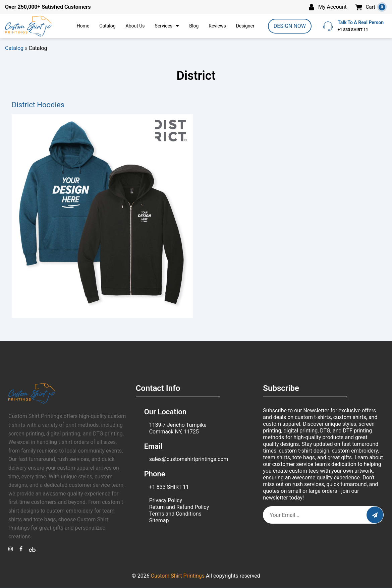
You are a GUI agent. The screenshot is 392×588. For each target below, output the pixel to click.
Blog (194, 26)
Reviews (217, 26)
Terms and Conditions (175, 514)
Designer (245, 26)
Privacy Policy (166, 500)
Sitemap (159, 520)
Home (83, 26)
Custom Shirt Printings (178, 576)
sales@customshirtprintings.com (189, 459)
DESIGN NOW (290, 26)
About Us (135, 26)
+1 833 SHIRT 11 (169, 487)
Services (164, 26)
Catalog (107, 26)
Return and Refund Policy (179, 507)
